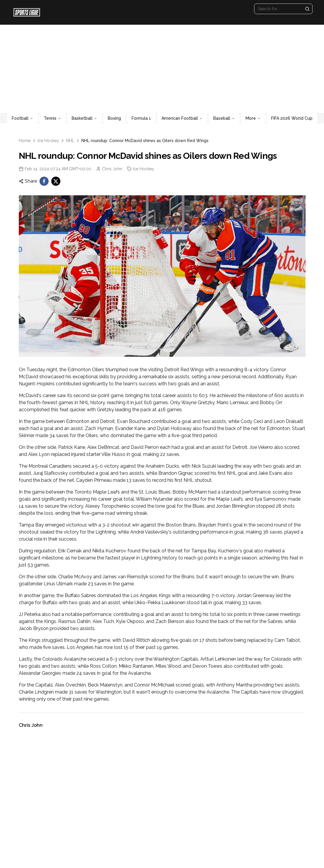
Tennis (52, 118)
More (253, 118)
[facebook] (44, 181)
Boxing (114, 118)
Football (22, 118)
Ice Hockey (48, 141)
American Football (182, 118)
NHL (70, 141)
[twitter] (56, 181)
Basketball (84, 118)
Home (25, 141)
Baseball (224, 118)
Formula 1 (141, 118)
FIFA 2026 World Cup (292, 118)
